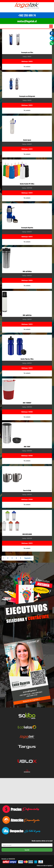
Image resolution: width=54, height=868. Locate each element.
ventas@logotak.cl (27, 21)
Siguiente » (28, 558)
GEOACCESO (12, 859)
